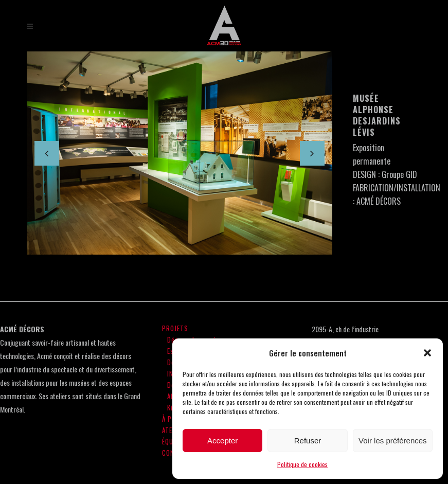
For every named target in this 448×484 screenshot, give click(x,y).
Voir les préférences (393, 441)
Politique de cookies (302, 464)
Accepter (222, 441)
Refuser (308, 441)
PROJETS (175, 328)
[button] (427, 353)
